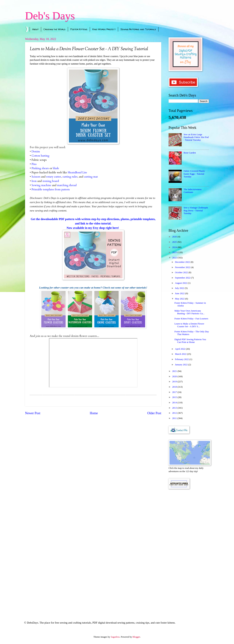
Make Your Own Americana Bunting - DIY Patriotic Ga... (189, 312)
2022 (175, 258)
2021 (175, 371)
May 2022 (180, 299)
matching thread (67, 185)
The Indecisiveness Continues (193, 191)
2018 (175, 387)
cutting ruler (70, 177)
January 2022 (182, 365)
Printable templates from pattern (51, 190)
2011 (175, 418)
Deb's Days (50, 16)
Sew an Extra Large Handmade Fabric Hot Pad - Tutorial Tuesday (196, 137)
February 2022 (182, 359)
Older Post (154, 413)
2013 (175, 408)
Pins (34, 164)
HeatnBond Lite (77, 173)
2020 (175, 376)
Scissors (36, 177)
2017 (175, 392)
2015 (175, 397)
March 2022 (181, 354)
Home (94, 413)
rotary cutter (54, 177)
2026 (175, 237)
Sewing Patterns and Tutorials (138, 29)
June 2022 (180, 293)
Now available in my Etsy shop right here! (93, 228)
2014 (175, 403)
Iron (34, 181)
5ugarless (115, 637)
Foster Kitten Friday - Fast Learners (191, 319)
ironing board (51, 181)
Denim (36, 152)
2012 (175, 413)
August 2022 (181, 283)
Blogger (136, 637)
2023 (175, 252)
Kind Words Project (104, 29)
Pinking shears (40, 168)
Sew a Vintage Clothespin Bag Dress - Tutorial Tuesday (196, 210)
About (35, 29)
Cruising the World (54, 29)
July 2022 (180, 288)
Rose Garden (190, 153)
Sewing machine (41, 185)
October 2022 (182, 272)
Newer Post (33, 413)
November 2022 (183, 267)
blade (56, 168)
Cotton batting (40, 156)
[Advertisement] (189, 550)
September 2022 (183, 278)
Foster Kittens (79, 29)
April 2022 (180, 349)
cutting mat (91, 177)
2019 (175, 382)
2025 (175, 242)
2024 (175, 247)
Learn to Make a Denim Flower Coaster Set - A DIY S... (189, 325)
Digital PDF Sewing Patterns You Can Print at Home (190, 341)
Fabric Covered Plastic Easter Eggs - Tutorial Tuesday (194, 174)
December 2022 (183, 262)
